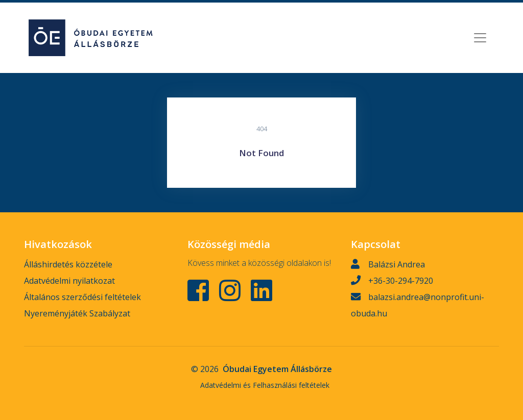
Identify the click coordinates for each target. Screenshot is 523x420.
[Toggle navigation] (480, 38)
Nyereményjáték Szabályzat (77, 313)
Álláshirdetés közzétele (68, 264)
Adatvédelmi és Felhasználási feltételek (265, 385)
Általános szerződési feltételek (82, 297)
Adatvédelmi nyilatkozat (69, 281)
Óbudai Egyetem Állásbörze (277, 369)
